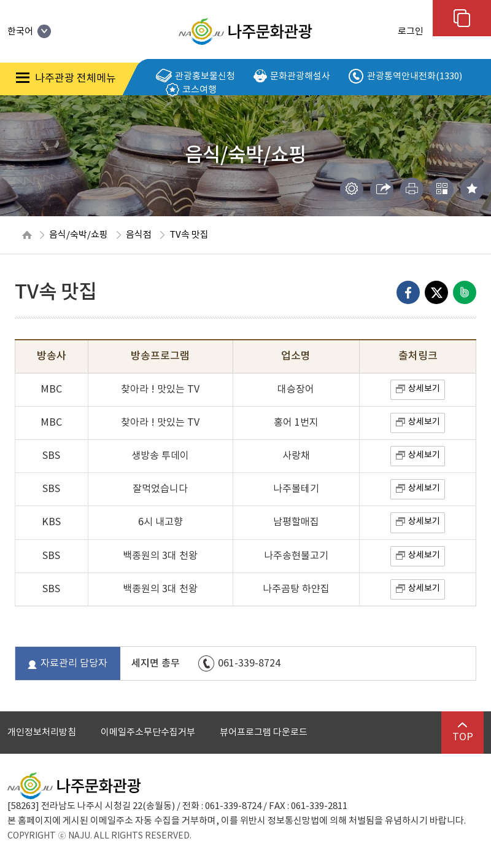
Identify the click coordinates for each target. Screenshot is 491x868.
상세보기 (424, 389)
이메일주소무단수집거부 (148, 733)
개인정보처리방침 (42, 733)
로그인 (411, 32)
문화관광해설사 (292, 76)
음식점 (139, 235)
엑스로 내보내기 (436, 292)
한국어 (29, 32)
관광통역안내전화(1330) (405, 77)
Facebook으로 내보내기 (408, 292)
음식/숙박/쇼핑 (79, 235)
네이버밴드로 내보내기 (465, 292)
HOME (27, 235)
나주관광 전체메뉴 (66, 79)
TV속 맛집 (189, 235)
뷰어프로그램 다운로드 (264, 733)
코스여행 (191, 90)
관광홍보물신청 (195, 76)
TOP (463, 733)
